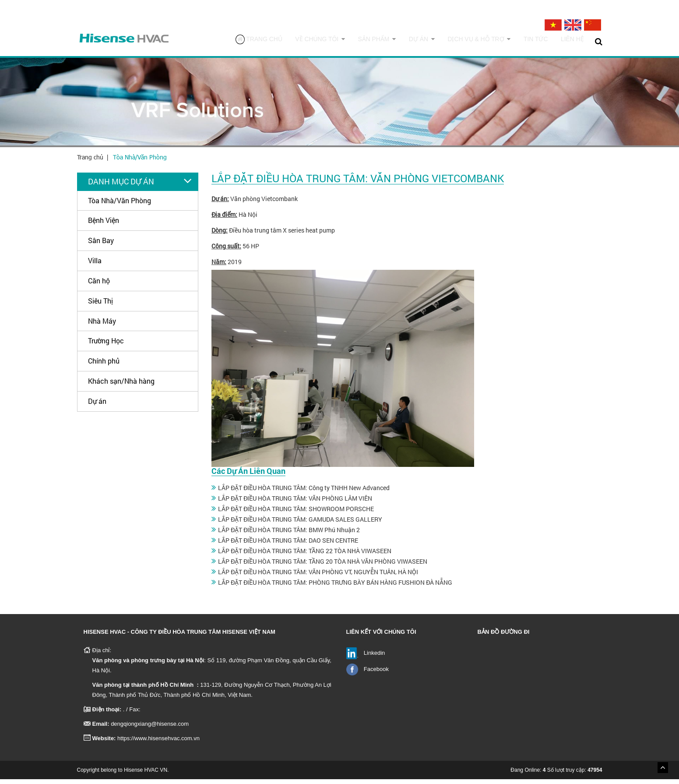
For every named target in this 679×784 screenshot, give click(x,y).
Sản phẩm (394, 41)
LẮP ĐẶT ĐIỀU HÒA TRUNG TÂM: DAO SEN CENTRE (288, 545)
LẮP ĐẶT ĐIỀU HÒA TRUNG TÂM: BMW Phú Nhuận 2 (289, 535)
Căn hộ (99, 285)
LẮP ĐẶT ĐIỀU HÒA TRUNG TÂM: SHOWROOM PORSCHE (296, 514)
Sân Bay (101, 245)
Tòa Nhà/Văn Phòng (140, 162)
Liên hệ (574, 41)
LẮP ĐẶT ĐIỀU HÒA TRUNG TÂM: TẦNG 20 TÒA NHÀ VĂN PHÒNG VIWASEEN (323, 566)
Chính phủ (104, 366)
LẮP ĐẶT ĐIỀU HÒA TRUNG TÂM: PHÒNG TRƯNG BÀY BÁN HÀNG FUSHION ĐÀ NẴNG (335, 587)
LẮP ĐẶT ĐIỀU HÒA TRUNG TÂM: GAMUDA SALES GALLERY (300, 524)
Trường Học (106, 346)
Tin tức (540, 41)
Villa (95, 266)
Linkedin (374, 658)
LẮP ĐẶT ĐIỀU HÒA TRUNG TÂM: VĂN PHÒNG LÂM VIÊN (295, 503)
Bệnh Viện (104, 225)
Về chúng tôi (342, 41)
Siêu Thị (100, 305)
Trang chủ (285, 42)
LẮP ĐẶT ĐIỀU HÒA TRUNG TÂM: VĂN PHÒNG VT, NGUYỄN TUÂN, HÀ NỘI (318, 577)
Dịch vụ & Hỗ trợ (488, 41)
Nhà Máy (102, 326)
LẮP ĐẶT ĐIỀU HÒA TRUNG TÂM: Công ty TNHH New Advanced (304, 493)
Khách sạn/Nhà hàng (121, 386)
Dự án (435, 41)
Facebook (376, 674)
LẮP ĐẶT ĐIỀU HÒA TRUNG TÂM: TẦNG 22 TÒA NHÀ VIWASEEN (305, 556)
